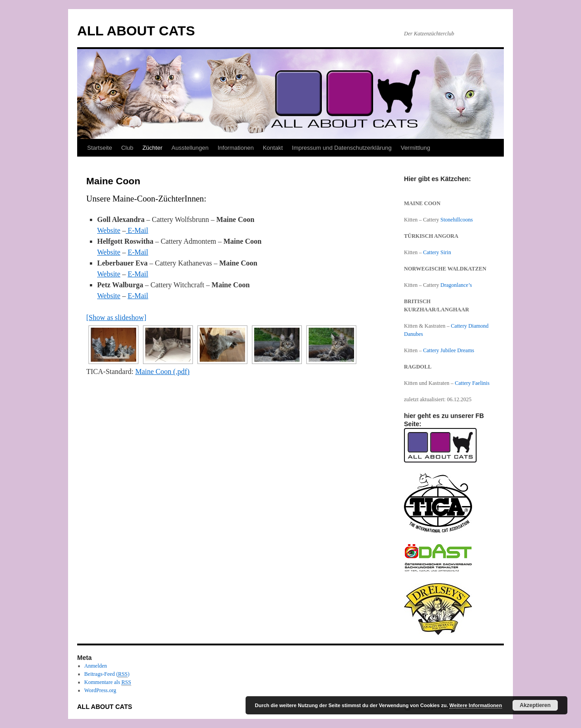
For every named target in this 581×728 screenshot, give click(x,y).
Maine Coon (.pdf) (162, 371)
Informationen (236, 148)
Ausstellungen (190, 148)
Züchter (153, 148)
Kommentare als (108, 682)
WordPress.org (100, 690)
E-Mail (137, 230)
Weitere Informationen (476, 705)
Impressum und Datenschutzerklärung (342, 148)
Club (127, 148)
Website (109, 230)
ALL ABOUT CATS (136, 31)
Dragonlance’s (456, 285)
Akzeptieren (535, 705)
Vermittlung (416, 148)
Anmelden (96, 666)
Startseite (100, 148)
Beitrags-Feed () (107, 674)
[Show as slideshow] (116, 317)
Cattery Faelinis (472, 383)
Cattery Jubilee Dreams (449, 350)
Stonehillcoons (456, 220)
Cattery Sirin (437, 252)
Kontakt (273, 148)
